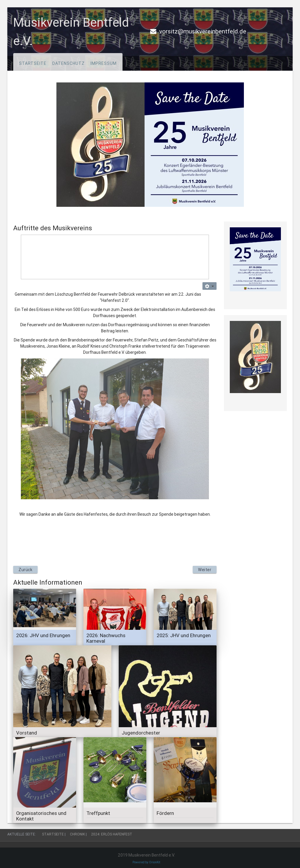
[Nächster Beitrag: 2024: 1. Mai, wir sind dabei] (205, 570)
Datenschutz (68, 63)
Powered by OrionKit (146, 862)
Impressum (104, 63)
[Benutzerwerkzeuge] (210, 286)
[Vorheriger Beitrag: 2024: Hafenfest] (25, 570)
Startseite (33, 63)
